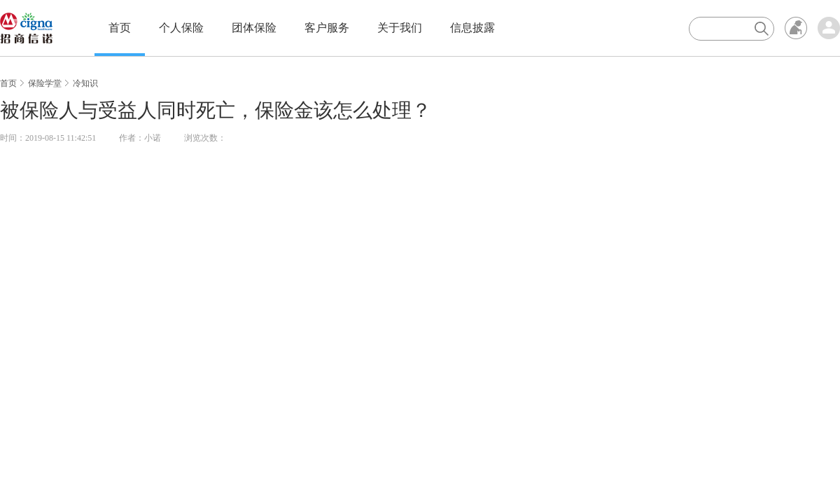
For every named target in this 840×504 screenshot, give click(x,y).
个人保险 (181, 28)
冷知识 (85, 83)
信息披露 (472, 28)
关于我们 (400, 28)
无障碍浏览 (796, 28)
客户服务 (327, 28)
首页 (120, 28)
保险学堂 (45, 83)
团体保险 (254, 28)
